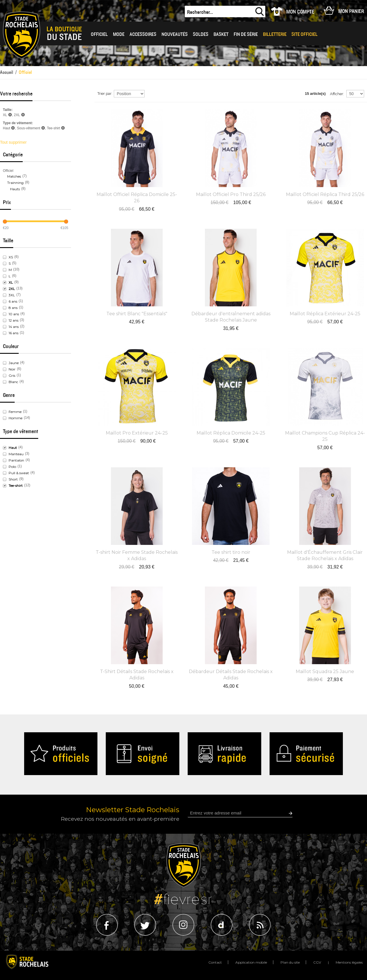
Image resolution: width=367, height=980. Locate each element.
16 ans (14, 333)
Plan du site (290, 962)
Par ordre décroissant (150, 94)
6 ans (13, 301)
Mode (119, 34)
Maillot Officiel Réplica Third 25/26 (325, 194)
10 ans (14, 314)
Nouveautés (175, 34)
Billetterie (275, 34)
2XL (12, 289)
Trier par (104, 94)
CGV (317, 962)
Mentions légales (349, 962)
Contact (215, 962)
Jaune (14, 363)
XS (11, 257)
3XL (12, 295)
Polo (12, 467)
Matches (14, 176)
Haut (13, 448)
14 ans (14, 327)
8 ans (13, 308)
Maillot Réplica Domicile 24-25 (231, 433)
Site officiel (304, 34)
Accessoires (143, 34)
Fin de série (246, 34)
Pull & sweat (19, 473)
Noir (12, 369)
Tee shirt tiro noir (231, 552)
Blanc (13, 382)
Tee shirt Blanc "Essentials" (137, 314)
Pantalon (16, 460)
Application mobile (251, 962)
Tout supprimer (13, 142)
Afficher (337, 94)
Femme (15, 412)
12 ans (14, 320)
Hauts (15, 189)
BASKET (221, 34)
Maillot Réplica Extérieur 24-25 (325, 314)
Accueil (7, 72)
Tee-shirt (16, 486)
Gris (12, 375)
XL (11, 282)
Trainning (15, 183)
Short (13, 479)
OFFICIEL (99, 34)
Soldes (201, 34)
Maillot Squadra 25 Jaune (325, 671)
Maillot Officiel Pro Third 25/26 (231, 194)
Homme (16, 418)
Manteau (16, 454)
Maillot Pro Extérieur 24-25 (137, 433)
